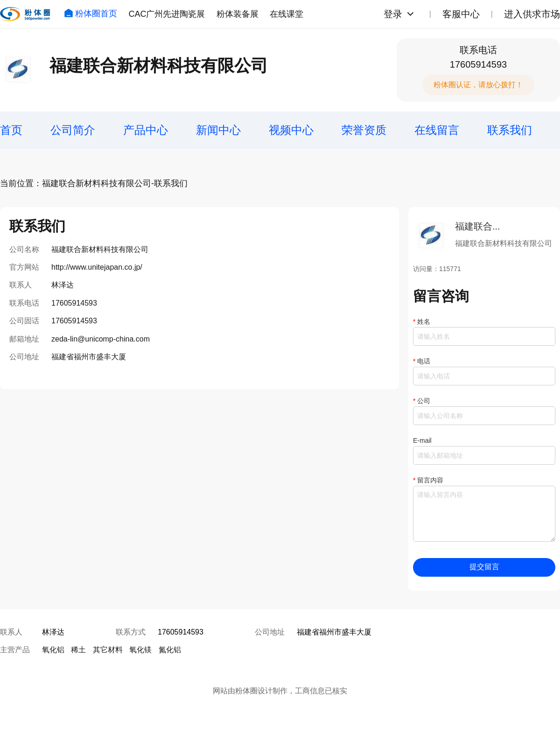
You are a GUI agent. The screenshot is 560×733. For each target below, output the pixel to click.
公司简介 (73, 130)
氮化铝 (170, 650)
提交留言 (484, 567)
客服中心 (461, 14)
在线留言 (437, 130)
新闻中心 (218, 130)
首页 (11, 130)
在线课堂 (287, 14)
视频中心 (291, 130)
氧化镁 (140, 650)
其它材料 (108, 650)
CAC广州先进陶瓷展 (167, 14)
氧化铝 (53, 650)
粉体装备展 (238, 14)
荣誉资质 (364, 130)
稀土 (78, 650)
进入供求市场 (532, 14)
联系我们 (510, 130)
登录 (393, 14)
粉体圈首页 (91, 14)
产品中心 (146, 130)
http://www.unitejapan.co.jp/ (97, 267)
